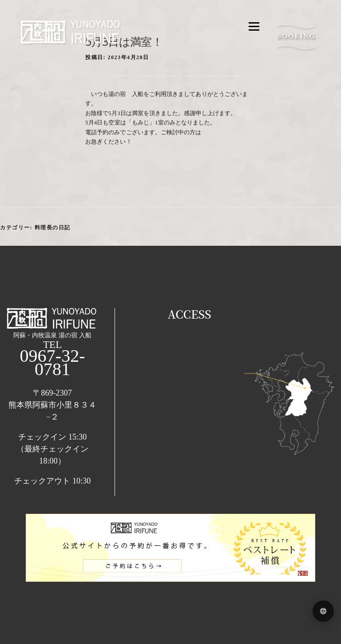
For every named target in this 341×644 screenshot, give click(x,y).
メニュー (244, 28)
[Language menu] (323, 611)
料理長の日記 (53, 228)
